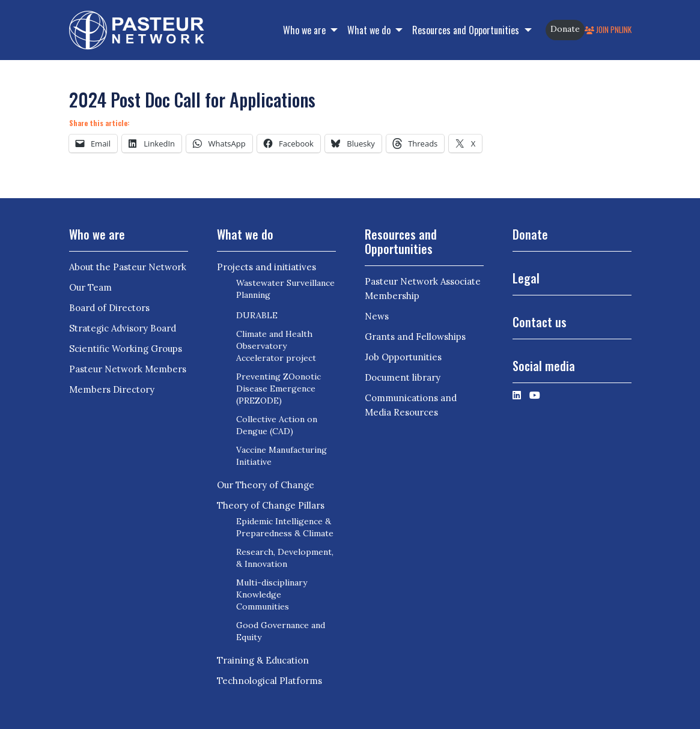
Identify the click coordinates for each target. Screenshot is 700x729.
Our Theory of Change (266, 485)
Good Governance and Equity (281, 631)
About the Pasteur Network (128, 267)
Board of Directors (109, 308)
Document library (403, 377)
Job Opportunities (403, 357)
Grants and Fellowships (415, 337)
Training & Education (263, 660)
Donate (565, 29)
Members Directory (112, 389)
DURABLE (257, 315)
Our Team (90, 287)
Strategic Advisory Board (123, 328)
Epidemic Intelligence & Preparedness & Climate (285, 527)
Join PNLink (608, 30)
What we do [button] (370, 30)
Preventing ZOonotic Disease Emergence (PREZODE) (278, 389)
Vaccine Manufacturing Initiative (282, 456)
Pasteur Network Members (128, 369)
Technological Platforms (269, 681)
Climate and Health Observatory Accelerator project (276, 346)
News (377, 316)
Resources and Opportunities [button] (467, 30)
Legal (526, 278)
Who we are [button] (306, 30)
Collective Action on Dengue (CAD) (277, 425)
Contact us (540, 322)
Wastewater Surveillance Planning (285, 289)
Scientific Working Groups (126, 349)
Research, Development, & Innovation (285, 558)
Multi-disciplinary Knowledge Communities (272, 594)
